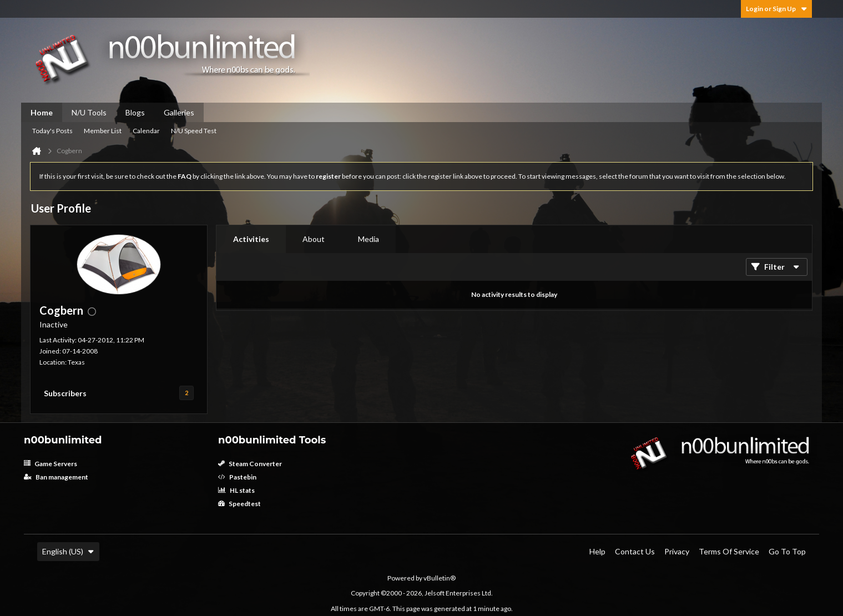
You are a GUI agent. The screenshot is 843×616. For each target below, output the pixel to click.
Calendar (146, 131)
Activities (251, 239)
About (314, 239)
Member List (103, 131)
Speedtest (239, 504)
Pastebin (237, 477)
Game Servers (51, 464)
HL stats (236, 490)
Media (369, 239)
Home (42, 112)
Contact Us (635, 551)
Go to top (787, 551)
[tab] (251, 239)
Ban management (56, 477)
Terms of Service (729, 551)
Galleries (179, 112)
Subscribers (65, 393)
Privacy (677, 551)
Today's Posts (52, 131)
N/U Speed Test (194, 131)
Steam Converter (250, 464)
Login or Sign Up (776, 9)
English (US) (68, 551)
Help (597, 551)
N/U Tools (89, 112)
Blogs (135, 112)
